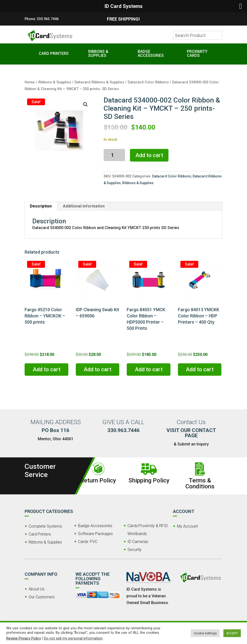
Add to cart (149, 155)
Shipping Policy (149, 480)
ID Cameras (138, 542)
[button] (85, 104)
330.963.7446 (48, 19)
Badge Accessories (95, 526)
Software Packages (95, 534)
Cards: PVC (88, 542)
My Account (187, 526)
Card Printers (40, 534)
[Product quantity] (114, 155)
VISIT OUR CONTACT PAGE (191, 433)
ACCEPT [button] (232, 633)
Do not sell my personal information (73, 638)
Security (135, 550)
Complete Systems (45, 526)
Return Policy (98, 480)
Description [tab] (41, 206)
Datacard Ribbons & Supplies (99, 82)
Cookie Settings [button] (205, 633)
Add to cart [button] (47, 369)
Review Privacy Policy (24, 638)
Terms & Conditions (200, 483)
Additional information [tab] (84, 206)
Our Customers (42, 597)
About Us (37, 589)
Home (30, 82)
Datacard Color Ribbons (148, 82)
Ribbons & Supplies (55, 82)
